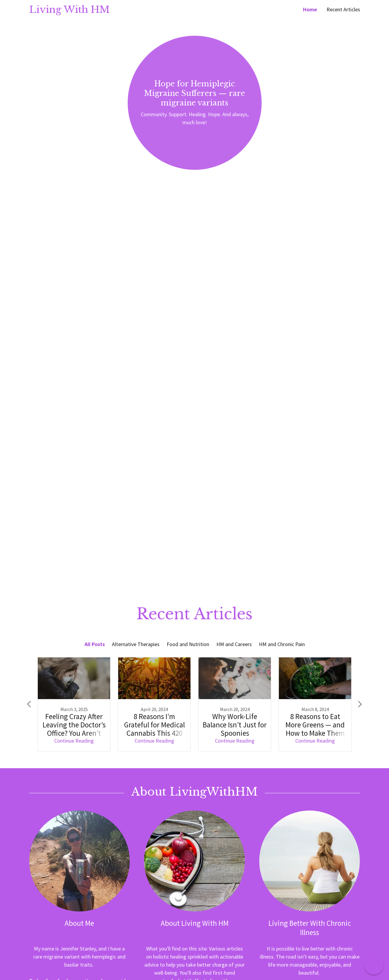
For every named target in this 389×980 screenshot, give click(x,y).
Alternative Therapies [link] (136, 644)
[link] (112, 11)
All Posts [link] (95, 644)
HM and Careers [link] (234, 644)
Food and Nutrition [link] (188, 644)
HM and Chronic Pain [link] (282, 644)
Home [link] (310, 9)
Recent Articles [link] (343, 9)
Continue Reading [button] (74, 741)
